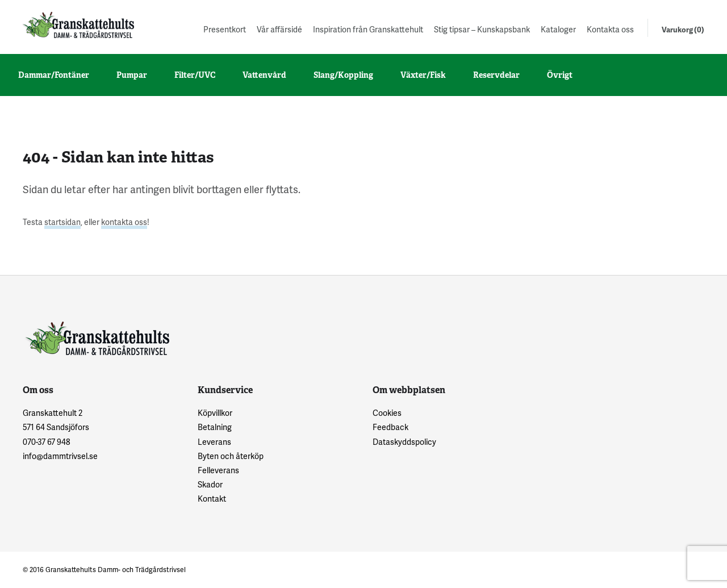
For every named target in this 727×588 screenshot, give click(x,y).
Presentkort (225, 29)
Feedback (390, 427)
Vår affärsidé (279, 29)
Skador (210, 484)
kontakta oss (124, 222)
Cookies (387, 413)
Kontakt (212, 499)
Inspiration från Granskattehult (368, 29)
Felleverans (218, 470)
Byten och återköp (231, 456)
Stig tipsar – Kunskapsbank (482, 29)
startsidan (62, 222)
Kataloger (558, 29)
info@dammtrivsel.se (60, 456)
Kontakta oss (610, 29)
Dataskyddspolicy (404, 442)
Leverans (214, 442)
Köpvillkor (215, 413)
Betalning (215, 427)
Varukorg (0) (683, 30)
